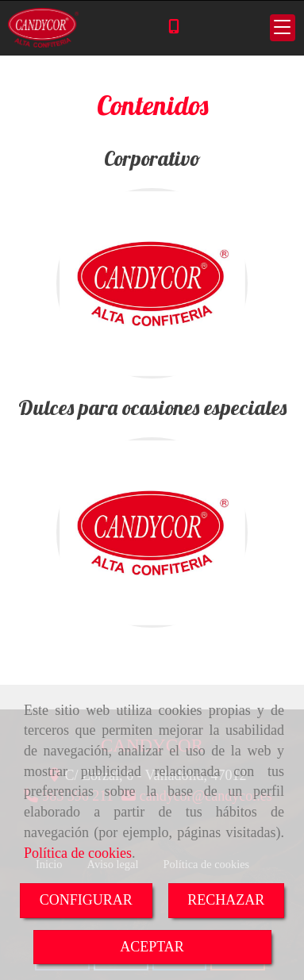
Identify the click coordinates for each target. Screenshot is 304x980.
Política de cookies (78, 853)
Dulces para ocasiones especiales (152, 407)
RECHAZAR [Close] (226, 900)
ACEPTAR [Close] (152, 947)
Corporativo (152, 158)
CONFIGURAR (86, 900)
